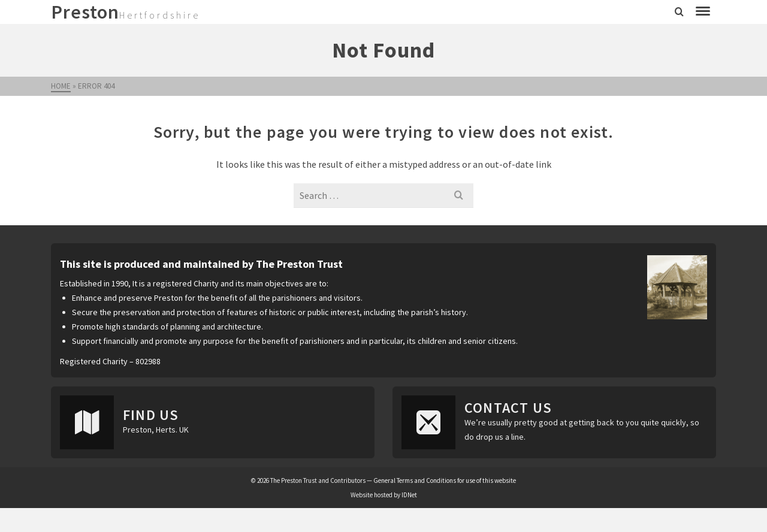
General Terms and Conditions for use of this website (445, 480)
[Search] (679, 12)
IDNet (409, 495)
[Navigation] (703, 12)
